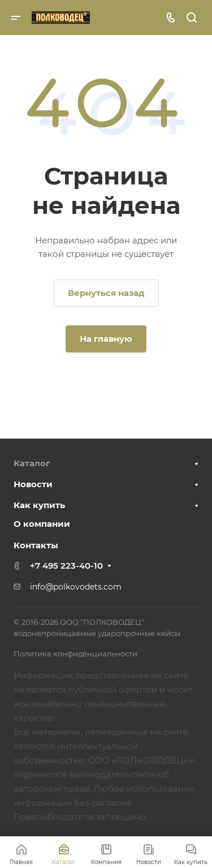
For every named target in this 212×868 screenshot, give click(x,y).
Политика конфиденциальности (75, 654)
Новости (33, 484)
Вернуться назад (106, 293)
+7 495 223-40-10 (66, 566)
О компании (42, 524)
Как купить (39, 505)
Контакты (36, 545)
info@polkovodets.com (76, 587)
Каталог (32, 463)
